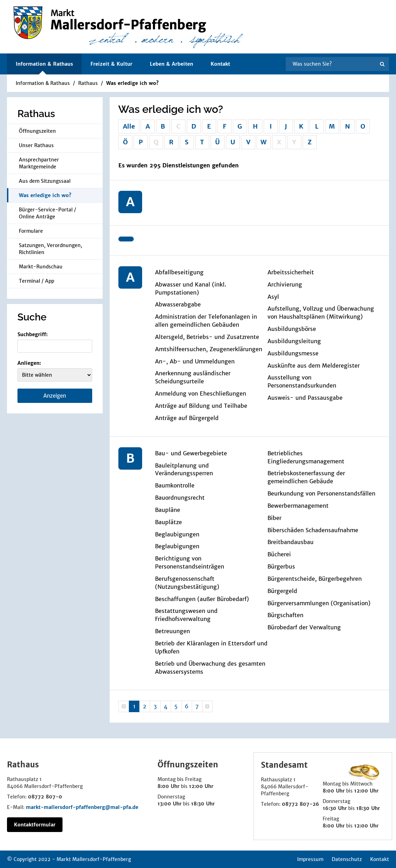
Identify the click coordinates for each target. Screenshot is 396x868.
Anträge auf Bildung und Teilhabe (201, 406)
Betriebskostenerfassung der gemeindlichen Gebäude (306, 477)
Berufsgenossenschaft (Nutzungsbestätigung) (187, 583)
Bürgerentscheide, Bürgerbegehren (315, 579)
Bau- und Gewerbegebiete (191, 453)
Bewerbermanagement (298, 506)
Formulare (31, 231)
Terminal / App (36, 281)
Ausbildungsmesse (293, 353)
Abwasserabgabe (178, 304)
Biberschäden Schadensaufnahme (313, 530)
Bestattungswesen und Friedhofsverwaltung (186, 615)
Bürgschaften (285, 615)
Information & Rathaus (43, 83)
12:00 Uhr (201, 786)
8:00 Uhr (168, 786)
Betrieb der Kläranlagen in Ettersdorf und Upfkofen (211, 647)
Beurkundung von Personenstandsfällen (321, 493)
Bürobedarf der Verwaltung (304, 627)
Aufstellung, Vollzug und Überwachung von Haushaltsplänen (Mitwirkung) (321, 313)
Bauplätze (168, 522)
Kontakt (220, 64)
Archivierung (285, 284)
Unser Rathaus (36, 145)
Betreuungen (173, 631)
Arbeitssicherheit (291, 272)
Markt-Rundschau (41, 267)
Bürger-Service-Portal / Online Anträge (47, 213)
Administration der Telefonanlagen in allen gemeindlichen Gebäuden (206, 321)
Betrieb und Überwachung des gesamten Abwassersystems (210, 668)
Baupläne (168, 510)
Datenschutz (347, 859)
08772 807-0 (45, 797)
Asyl (273, 297)
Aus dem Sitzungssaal (45, 181)
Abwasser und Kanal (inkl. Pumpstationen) (191, 288)
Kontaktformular (35, 825)
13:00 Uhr (170, 804)
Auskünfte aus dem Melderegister (314, 366)
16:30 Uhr (335, 808)
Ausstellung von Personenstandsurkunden (302, 381)
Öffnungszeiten (37, 131)
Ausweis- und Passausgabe (305, 398)
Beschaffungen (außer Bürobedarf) (202, 599)
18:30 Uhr (203, 804)
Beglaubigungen (177, 534)
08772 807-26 (300, 804)
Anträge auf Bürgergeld (187, 418)
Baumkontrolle (175, 485)
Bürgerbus (281, 566)
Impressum (310, 859)
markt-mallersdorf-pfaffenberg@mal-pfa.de (82, 807)
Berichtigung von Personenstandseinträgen (190, 562)
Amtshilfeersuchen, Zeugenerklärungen (209, 349)
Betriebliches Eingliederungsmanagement (306, 457)
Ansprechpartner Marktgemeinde (39, 163)
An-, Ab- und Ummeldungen (195, 361)
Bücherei (279, 554)
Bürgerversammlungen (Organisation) (319, 603)
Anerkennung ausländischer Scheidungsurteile (193, 377)
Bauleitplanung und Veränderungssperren (184, 469)
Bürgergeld (282, 591)
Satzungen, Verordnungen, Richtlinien (50, 249)
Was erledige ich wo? (132, 83)
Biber (274, 518)
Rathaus (88, 83)
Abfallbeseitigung (179, 272)
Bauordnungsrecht (180, 498)
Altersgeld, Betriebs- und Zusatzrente (207, 337)
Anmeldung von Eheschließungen (201, 393)
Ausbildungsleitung (294, 341)
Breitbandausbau (291, 542)
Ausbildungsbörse (292, 329)
